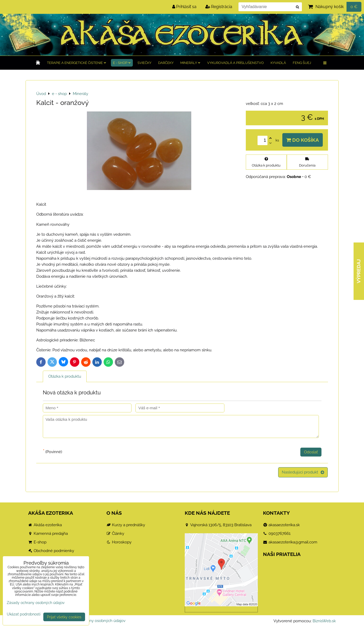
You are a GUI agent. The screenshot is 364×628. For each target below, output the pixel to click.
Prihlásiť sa (184, 7)
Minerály (190, 63)
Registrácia (219, 7)
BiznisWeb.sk (324, 621)
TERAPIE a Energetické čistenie (77, 63)
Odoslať (311, 452)
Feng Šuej (302, 63)
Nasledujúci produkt (303, 472)
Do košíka (303, 140)
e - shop (122, 63)
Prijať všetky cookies (64, 617)
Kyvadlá (278, 63)
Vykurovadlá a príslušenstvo (235, 63)
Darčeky (166, 63)
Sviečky (144, 63)
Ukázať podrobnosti (24, 614)
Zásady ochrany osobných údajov (95, 621)
